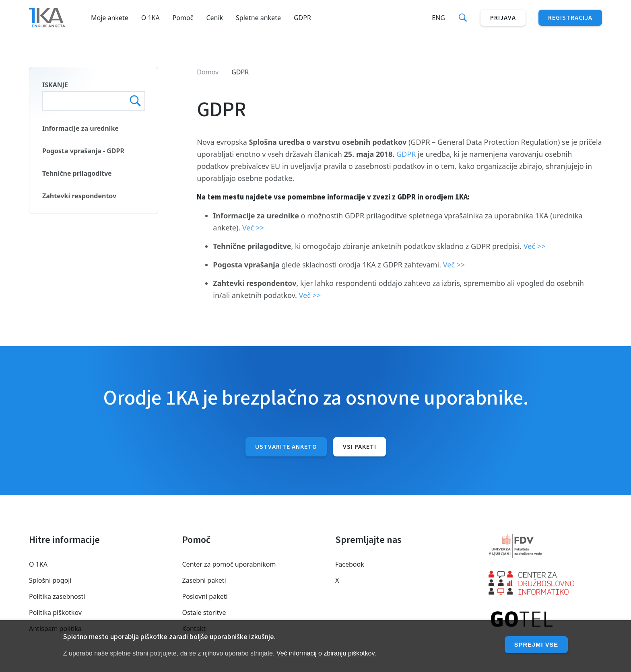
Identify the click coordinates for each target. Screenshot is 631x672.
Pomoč (183, 18)
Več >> (253, 228)
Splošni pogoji (50, 580)
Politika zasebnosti (57, 596)
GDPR (302, 18)
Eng (438, 18)
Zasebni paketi (204, 580)
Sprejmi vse (534, 644)
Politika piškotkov (55, 612)
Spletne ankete (258, 18)
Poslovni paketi (205, 596)
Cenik (214, 18)
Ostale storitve (204, 612)
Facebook (350, 564)
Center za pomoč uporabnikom (229, 564)
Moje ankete (110, 18)
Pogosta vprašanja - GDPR (83, 151)
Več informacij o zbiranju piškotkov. (326, 653)
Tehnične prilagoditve (77, 173)
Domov (208, 72)
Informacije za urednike (80, 128)
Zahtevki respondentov (79, 196)
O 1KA (151, 18)
